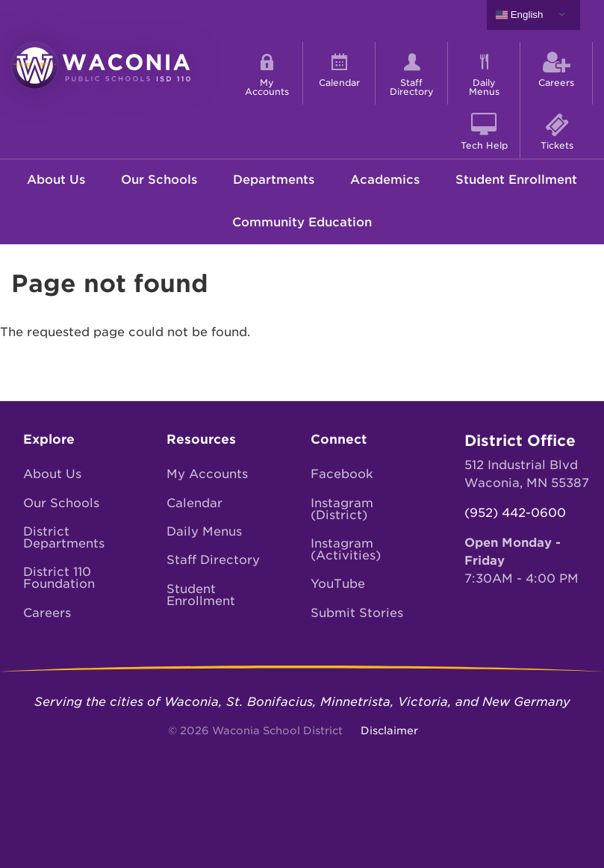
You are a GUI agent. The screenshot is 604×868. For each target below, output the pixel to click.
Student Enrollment (516, 180)
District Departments (64, 537)
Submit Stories (357, 613)
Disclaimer (389, 731)
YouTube (338, 584)
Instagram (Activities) (346, 549)
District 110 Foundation (59, 578)
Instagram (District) (342, 509)
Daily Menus (204, 531)
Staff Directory (213, 560)
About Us (56, 180)
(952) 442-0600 (515, 513)
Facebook (342, 474)
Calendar (194, 503)
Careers (47, 613)
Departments (274, 180)
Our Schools (159, 180)
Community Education (302, 222)
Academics (385, 180)
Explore (49, 439)
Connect (339, 439)
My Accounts (207, 474)
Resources (201, 439)
